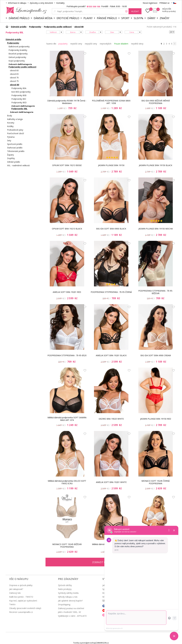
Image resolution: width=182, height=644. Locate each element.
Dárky (151, 18)
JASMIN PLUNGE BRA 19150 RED (156, 419)
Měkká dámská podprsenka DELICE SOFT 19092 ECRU (67, 482)
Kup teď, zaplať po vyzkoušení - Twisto (24, 602)
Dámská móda (43, 18)
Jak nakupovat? (16, 589)
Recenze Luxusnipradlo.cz (21, 612)
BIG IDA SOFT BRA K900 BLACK (111, 229)
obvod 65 (14, 74)
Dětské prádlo (14, 162)
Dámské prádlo (19, 18)
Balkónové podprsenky (19, 46)
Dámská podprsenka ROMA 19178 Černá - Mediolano (67, 102)
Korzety (11, 123)
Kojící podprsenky (17, 61)
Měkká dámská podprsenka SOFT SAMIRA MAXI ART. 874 (67, 419)
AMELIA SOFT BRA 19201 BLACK (111, 355)
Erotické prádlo (68, 18)
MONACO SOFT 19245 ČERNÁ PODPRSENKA (156, 482)
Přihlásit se (164, 3)
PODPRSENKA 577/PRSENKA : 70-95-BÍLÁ (67, 355)
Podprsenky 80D (19, 102)
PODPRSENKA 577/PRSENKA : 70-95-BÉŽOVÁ (156, 292)
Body (10, 116)
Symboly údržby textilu (68, 593)
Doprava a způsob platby (21, 585)
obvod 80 (15, 85)
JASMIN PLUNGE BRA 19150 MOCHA (156, 229)
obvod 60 (14, 70)
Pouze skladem (121, 44)
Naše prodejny (65, 589)
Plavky (88, 18)
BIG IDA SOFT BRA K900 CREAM (156, 355)
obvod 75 (14, 81)
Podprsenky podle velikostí (22, 67)
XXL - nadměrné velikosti (18, 165)
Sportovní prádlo (15, 144)
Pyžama (11, 137)
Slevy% (138, 18)
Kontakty (60, 3)
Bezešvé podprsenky (18, 54)
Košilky (10, 126)
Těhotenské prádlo (16, 151)
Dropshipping (64, 604)
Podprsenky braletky (18, 50)
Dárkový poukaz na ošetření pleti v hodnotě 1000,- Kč (71, 610)
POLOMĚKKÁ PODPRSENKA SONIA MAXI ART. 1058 (111, 102)
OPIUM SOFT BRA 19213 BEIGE (67, 165)
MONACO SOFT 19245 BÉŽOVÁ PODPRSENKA (67, 546)
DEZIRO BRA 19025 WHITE (111, 419)
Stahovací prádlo (15, 148)
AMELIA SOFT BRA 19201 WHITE (111, 482)
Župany (10, 155)
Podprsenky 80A (19, 88)
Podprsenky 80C (19, 99)
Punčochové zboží (15, 133)
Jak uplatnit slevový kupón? (70, 601)
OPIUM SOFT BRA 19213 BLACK (67, 229)
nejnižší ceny (76, 44)
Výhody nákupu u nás (68, 597)
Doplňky (11, 158)
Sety (9, 140)
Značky (165, 18)
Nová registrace (150, 3)
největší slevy (137, 44)
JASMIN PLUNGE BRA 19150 (111, 165)
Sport (125, 18)
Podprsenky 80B (19, 95)
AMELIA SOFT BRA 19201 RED (67, 292)
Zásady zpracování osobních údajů (25, 608)
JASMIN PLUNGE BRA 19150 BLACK (156, 165)
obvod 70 (14, 78)
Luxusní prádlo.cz (26, 10)
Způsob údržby (65, 585)
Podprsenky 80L (19, 109)
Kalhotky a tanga (15, 119)
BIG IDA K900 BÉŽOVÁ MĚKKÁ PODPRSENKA (156, 102)
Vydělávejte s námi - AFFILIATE (72, 616)
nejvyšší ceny (91, 44)
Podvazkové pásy (15, 130)
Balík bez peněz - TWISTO (21, 597)
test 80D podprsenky (21, 92)
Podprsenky (13, 43)
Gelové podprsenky (17, 57)
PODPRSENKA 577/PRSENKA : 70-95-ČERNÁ (111, 292)
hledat (135, 11)
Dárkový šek (15, 593)
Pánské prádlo (107, 18)
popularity (63, 44)
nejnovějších (106, 44)
